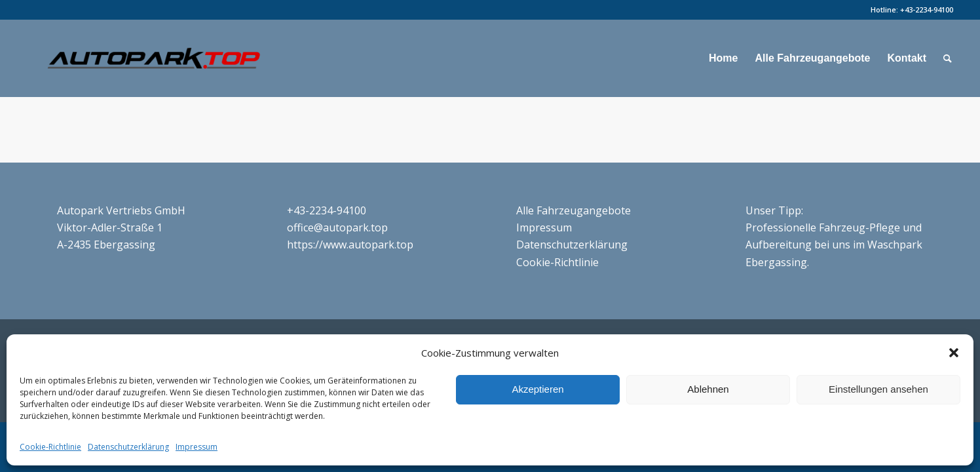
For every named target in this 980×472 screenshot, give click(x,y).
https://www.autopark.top (350, 245)
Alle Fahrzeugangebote (574, 210)
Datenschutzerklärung (128, 447)
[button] (954, 353)
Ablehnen (708, 389)
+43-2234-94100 (927, 10)
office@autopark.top (337, 227)
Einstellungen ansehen (878, 389)
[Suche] (948, 58)
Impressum (197, 447)
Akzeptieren (537, 389)
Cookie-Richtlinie (50, 447)
